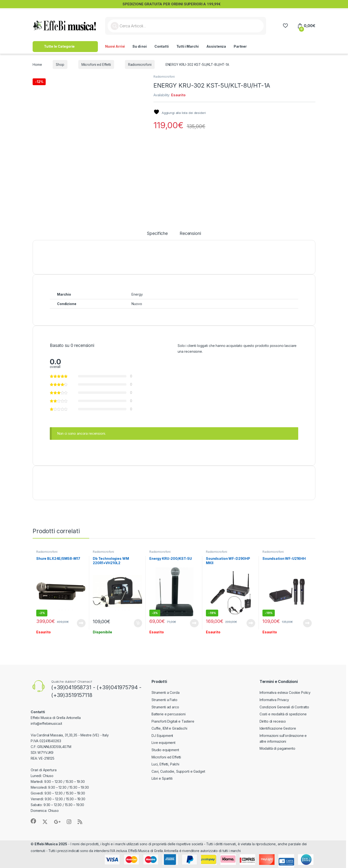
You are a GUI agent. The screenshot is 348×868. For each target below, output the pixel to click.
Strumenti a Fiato (164, 700)
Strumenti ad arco (165, 707)
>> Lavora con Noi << (272, 46)
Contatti (162, 46)
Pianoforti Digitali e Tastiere (173, 721)
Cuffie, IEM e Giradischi (169, 728)
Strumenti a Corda (166, 692)
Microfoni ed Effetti (96, 64)
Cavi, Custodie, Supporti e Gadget (178, 771)
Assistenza (216, 46)
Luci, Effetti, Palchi (165, 764)
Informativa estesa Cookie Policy (285, 692)
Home (37, 64)
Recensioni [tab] (190, 234)
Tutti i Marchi (188, 46)
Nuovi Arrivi (115, 46)
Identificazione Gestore (278, 728)
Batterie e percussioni (169, 714)
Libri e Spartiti (162, 778)
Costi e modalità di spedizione (283, 714)
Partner (240, 46)
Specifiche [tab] (157, 234)
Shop (60, 64)
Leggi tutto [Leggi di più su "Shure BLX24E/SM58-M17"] (81, 623)
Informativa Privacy (274, 700)
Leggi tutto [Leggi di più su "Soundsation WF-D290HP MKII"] (251, 623)
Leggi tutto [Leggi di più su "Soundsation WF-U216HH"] (307, 623)
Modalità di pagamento (277, 748)
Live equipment (163, 743)
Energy (137, 294)
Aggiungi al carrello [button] (138, 623)
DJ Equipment (162, 736)
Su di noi (140, 46)
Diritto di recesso (273, 721)
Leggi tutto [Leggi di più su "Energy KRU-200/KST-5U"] (194, 623)
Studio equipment (165, 750)
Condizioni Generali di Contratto (284, 707)
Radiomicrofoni (140, 64)
